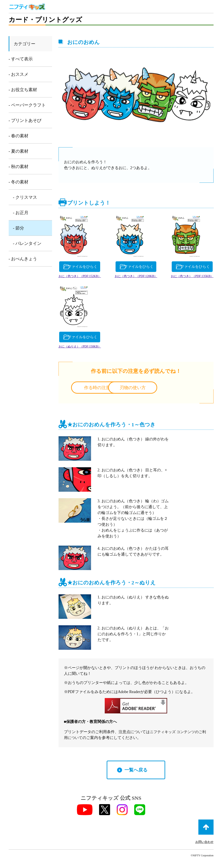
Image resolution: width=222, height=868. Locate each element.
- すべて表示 (21, 59)
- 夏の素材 (19, 151)
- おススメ (19, 74)
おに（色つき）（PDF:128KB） (187, 277)
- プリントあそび (25, 120)
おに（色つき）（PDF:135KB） (84, 348)
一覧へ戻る (136, 772)
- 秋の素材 (19, 166)
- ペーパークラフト (27, 105)
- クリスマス (25, 197)
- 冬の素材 (19, 182)
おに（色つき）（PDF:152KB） (84, 277)
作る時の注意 (101, 389)
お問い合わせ (204, 844)
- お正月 (21, 213)
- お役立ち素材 (23, 90)
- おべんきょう (23, 259)
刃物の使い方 (171, 389)
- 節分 (19, 228)
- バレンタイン (27, 243)
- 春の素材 (19, 136)
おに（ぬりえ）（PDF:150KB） (187, 348)
